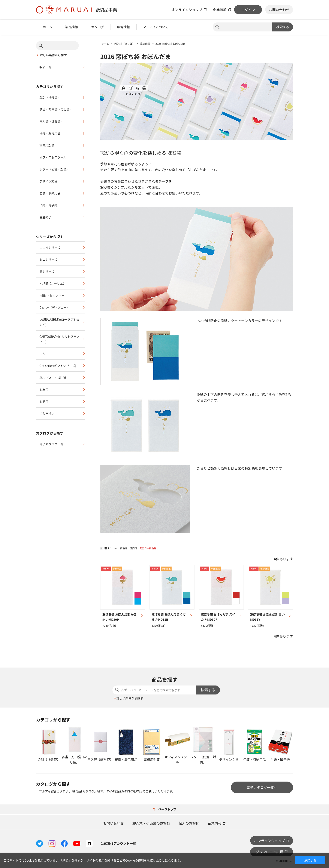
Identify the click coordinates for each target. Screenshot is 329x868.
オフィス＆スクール (53, 157)
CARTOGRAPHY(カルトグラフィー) (59, 339)
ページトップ (164, 809)
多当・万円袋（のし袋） (56, 109)
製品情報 (72, 27)
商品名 (124, 548)
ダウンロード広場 (269, 852)
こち (42, 354)
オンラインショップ (187, 10)
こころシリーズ (50, 248)
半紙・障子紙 (48, 205)
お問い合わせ (279, 10)
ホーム (47, 27)
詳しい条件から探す (53, 55)
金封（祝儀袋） (50, 97)
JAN (115, 548)
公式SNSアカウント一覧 (118, 843)
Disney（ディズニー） (55, 307)
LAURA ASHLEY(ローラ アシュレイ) (60, 322)
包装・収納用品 (50, 193)
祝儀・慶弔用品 (50, 133)
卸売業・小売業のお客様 (151, 823)
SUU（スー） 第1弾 (53, 378)
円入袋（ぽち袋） (51, 121)
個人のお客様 (189, 823)
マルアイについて (156, 27)
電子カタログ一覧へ (262, 787)
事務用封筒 (47, 145)
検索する (283, 27)
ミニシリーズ (48, 260)
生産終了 (45, 217)
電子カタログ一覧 (51, 444)
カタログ (98, 27)
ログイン (248, 10)
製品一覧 (45, 67)
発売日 (133, 548)
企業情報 (220, 10)
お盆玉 (44, 402)
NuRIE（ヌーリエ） (53, 283)
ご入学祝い (47, 414)
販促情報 (124, 27)
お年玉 (44, 390)
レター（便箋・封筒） (54, 169)
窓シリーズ (47, 272)
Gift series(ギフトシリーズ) (58, 366)
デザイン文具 (48, 181)
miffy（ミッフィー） (53, 295)
